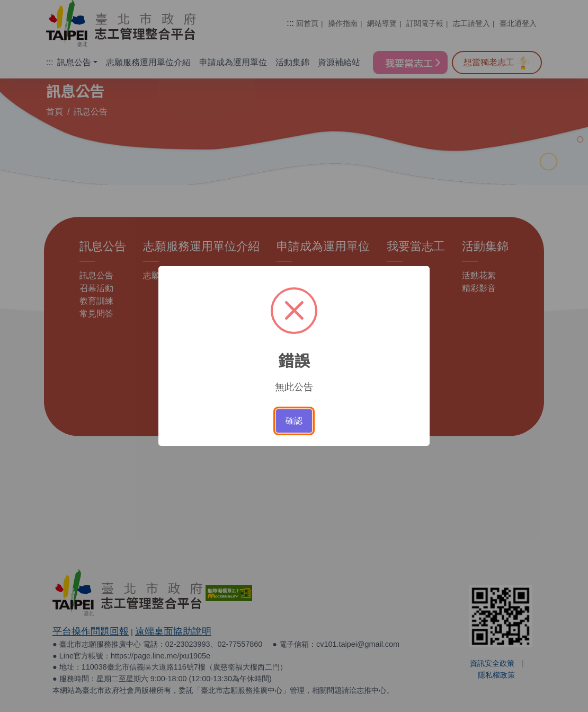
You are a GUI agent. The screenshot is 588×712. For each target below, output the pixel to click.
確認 (294, 421)
